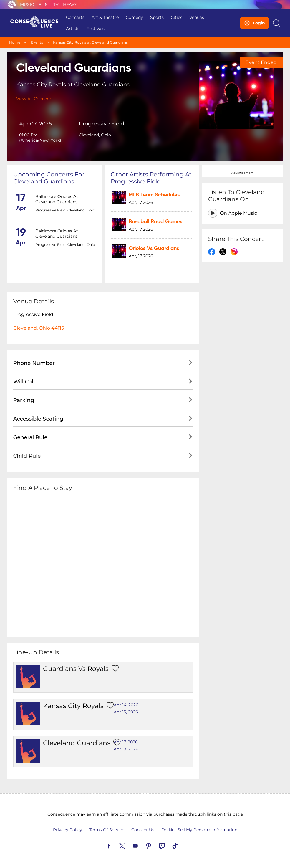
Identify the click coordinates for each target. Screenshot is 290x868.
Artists (73, 29)
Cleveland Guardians (77, 743)
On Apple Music (238, 213)
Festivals (96, 29)
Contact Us (143, 830)
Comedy (134, 17)
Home (15, 42)
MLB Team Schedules (154, 195)
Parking (24, 401)
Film (44, 4)
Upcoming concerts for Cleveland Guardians (49, 178)
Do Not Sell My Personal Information (199, 830)
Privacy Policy (68, 830)
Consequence (12, 4)
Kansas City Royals (73, 706)
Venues (197, 17)
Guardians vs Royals (76, 669)
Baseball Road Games (155, 222)
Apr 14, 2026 (126, 705)
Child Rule (27, 456)
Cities (177, 17)
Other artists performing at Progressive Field (151, 178)
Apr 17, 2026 (126, 742)
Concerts (75, 17)
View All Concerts (34, 99)
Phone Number (34, 363)
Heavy (70, 4)
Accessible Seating (38, 419)
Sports (157, 17)
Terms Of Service (107, 830)
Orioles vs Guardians (154, 249)
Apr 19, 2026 (126, 749)
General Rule (30, 438)
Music (27, 4)
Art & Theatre (105, 17)
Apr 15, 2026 (126, 712)
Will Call (24, 382)
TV (56, 4)
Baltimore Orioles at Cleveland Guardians (57, 199)
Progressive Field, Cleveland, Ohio (65, 210)
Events (37, 42)
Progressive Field (102, 124)
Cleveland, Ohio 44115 (39, 328)
